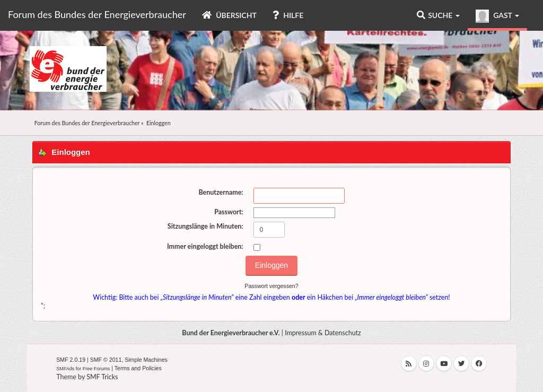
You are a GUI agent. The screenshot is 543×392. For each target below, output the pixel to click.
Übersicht (229, 15)
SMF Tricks (102, 377)
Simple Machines (146, 360)
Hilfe (288, 15)
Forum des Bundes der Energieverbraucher (97, 14)
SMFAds (65, 369)
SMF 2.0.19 (71, 360)
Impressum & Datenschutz (323, 333)
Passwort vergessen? (271, 286)
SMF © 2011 (106, 360)
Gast (497, 16)
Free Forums (97, 369)
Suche (438, 15)
